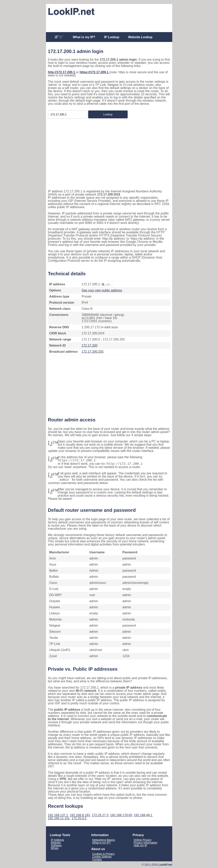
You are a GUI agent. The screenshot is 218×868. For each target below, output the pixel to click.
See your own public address (102, 290)
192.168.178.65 (121, 815)
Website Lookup (140, 37)
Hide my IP (140, 845)
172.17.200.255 (93, 352)
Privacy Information (146, 843)
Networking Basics (104, 840)
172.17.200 (90, 345)
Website (56, 843)
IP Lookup (112, 37)
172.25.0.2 (79, 818)
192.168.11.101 (59, 818)
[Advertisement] (109, 23)
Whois (55, 848)
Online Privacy (143, 840)
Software (56, 845)
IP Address (58, 840)
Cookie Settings (102, 857)
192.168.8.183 (80, 815)
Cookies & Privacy (104, 854)
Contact (97, 859)
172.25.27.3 (100, 815)
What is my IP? (84, 37)
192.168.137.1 (58, 815)
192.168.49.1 (143, 815)
